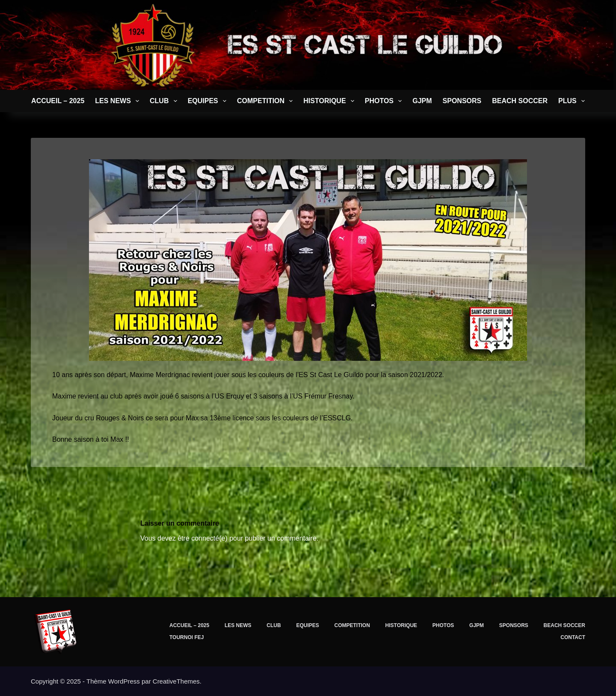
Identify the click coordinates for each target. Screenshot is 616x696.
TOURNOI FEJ (187, 637)
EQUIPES (209, 101)
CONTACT (573, 637)
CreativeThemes (176, 681)
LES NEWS (119, 101)
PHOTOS (385, 101)
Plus (573, 101)
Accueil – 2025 (58, 101)
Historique (330, 101)
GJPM (422, 101)
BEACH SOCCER (520, 101)
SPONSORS (462, 101)
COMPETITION (267, 101)
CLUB (165, 101)
